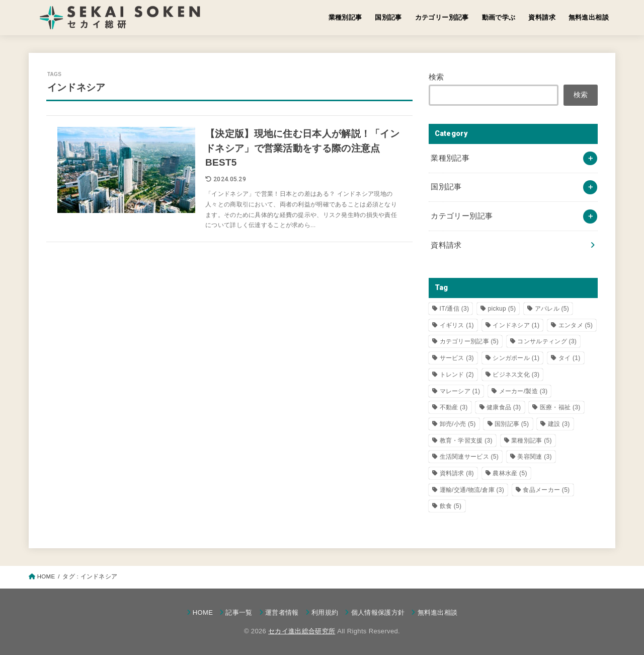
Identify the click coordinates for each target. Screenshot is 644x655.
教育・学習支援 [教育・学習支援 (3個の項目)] (466, 441)
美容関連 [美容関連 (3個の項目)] (534, 457)
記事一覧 (239, 612)
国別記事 (388, 17)
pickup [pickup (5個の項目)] (502, 309)
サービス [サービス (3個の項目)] (457, 358)
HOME (203, 612)
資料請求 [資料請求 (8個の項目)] (457, 473)
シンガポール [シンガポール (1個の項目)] (516, 358)
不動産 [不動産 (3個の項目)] (454, 407)
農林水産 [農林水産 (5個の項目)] (510, 473)
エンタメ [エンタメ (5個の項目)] (576, 325)
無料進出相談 (589, 17)
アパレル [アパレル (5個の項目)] (552, 309)
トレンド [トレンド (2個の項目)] (457, 375)
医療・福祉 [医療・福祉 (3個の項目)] (560, 407)
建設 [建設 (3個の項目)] (559, 424)
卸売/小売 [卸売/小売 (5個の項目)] (458, 424)
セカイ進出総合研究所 (302, 631)
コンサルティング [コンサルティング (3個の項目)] (547, 341)
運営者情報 (282, 612)
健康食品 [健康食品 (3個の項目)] (504, 407)
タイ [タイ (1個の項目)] (570, 358)
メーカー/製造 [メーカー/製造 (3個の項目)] (524, 391)
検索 (436, 77)
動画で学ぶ (499, 17)
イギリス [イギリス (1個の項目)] (457, 325)
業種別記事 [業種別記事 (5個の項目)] (532, 441)
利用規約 (325, 612)
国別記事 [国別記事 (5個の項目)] (512, 424)
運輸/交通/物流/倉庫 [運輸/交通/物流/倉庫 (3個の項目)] (472, 490)
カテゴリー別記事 (442, 17)
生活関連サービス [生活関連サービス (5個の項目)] (469, 457)
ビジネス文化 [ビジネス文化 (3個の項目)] (516, 375)
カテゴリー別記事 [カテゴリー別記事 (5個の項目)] (469, 341)
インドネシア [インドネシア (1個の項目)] (516, 325)
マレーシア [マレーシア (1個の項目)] (460, 391)
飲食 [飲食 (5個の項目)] (451, 506)
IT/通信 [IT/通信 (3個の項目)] (455, 309)
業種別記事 (345, 17)
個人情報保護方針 (378, 612)
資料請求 (542, 17)
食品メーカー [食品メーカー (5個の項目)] (546, 490)
